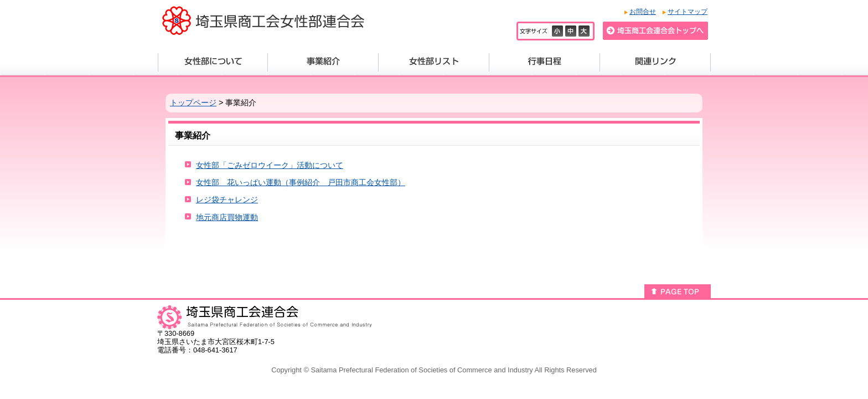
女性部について (213, 62)
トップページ (193, 103)
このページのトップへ (678, 291)
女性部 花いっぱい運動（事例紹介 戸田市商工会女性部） (301, 182)
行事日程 (545, 62)
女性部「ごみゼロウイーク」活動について (270, 165)
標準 (572, 31)
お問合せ (643, 12)
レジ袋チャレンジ (227, 199)
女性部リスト (434, 62)
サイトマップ (688, 12)
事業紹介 (323, 62)
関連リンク (655, 62)
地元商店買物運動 (227, 217)
